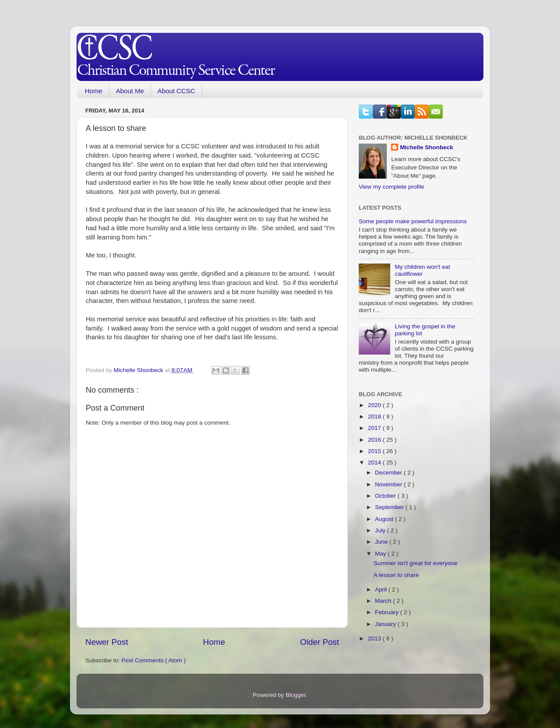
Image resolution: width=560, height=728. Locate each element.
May (381, 554)
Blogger (296, 695)
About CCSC (176, 91)
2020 (375, 405)
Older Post (320, 642)
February (388, 612)
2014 (375, 462)
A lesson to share (396, 575)
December (389, 473)
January (386, 624)
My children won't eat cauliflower (422, 270)
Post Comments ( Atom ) (154, 660)
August (385, 519)
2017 (375, 428)
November (389, 484)
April (382, 589)
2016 (375, 440)
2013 (375, 638)
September (390, 507)
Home (94, 91)
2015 (375, 451)
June (382, 542)
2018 (375, 417)
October (386, 496)
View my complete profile (392, 187)
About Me (130, 91)
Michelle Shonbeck (427, 147)
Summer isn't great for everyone (416, 563)
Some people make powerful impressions (413, 221)
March (384, 601)
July (381, 530)
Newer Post (107, 642)
